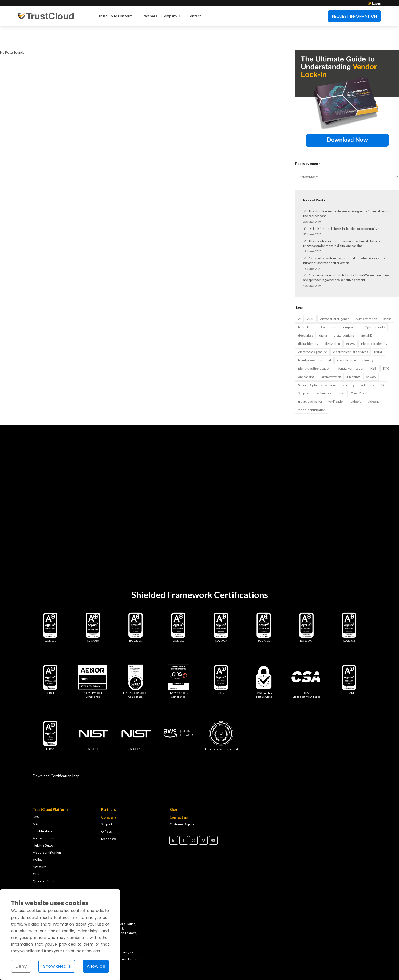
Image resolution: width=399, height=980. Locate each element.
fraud (378, 328)
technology (324, 369)
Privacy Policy (284, 967)
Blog (173, 785)
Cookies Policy (333, 967)
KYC (386, 344)
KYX (36, 793)
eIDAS (350, 320)
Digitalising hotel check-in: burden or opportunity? (344, 205)
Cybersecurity (375, 303)
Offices (106, 807)
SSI (382, 361)
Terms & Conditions (254, 967)
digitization (332, 320)
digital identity (308, 320)
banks (387, 295)
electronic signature (313, 328)
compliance (350, 303)
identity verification (350, 344)
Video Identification (47, 829)
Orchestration (331, 353)
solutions (367, 361)
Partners (150, 16)
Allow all (96, 966)
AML (311, 295)
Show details (57, 966)
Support (107, 800)
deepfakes (306, 311)
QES (36, 850)
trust (341, 369)
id (330, 336)
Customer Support (183, 800)
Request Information (354, 16)
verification (336, 378)
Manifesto (108, 815)
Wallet (37, 835)
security (349, 361)
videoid (356, 378)
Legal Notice (308, 967)
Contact (194, 16)
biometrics (306, 303)
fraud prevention (310, 336)
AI (300, 295)
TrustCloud (359, 369)
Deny (21, 966)
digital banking (344, 311)
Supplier (304, 369)
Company (172, 16)
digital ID (366, 311)
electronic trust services (351, 328)
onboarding (306, 353)
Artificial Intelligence (335, 295)
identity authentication (314, 344)
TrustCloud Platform (118, 16)
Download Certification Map (56, 752)
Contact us (179, 793)
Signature (40, 843)
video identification (312, 386)
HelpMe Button (44, 821)
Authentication (366, 295)
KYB (374, 344)
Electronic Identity (374, 320)
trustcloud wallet (310, 378)
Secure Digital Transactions (317, 361)
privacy (371, 353)
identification (347, 336)
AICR (36, 800)
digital (323, 311)
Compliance (358, 967)
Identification (42, 807)
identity (368, 336)
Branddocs (328, 303)
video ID (374, 378)
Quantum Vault (44, 857)
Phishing (353, 353)
